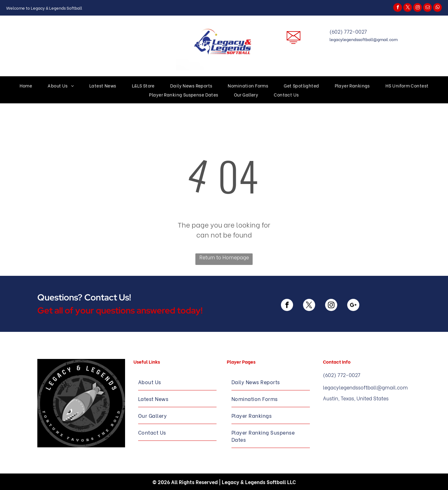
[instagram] (418, 8)
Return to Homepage (224, 257)
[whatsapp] (437, 8)
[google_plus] (353, 306)
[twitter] (408, 8)
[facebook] (398, 8)
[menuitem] (26, 85)
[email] (427, 8)
